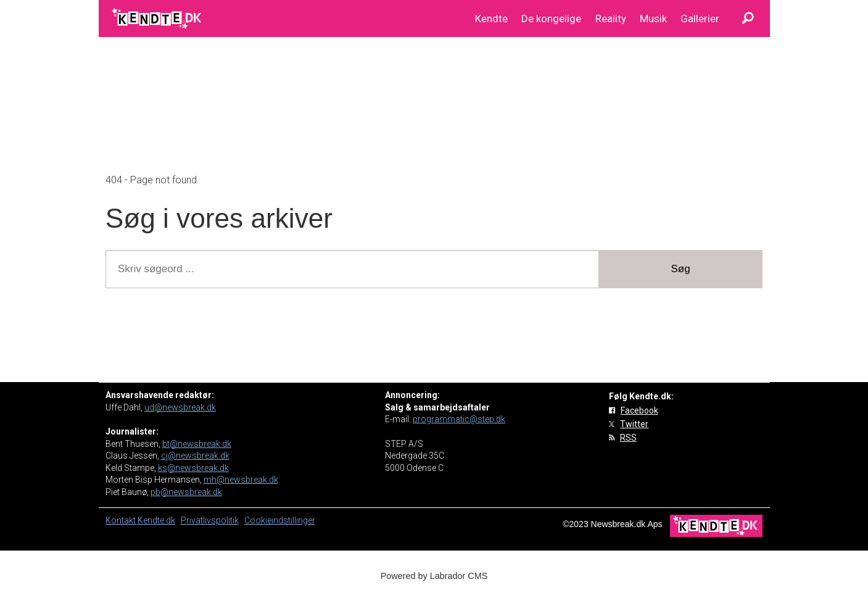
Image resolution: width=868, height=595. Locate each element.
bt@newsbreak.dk (197, 444)
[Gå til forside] (158, 19)
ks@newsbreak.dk (193, 468)
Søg (681, 269)
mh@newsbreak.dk (241, 480)
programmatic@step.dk (459, 419)
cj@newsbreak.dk (195, 456)
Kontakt (122, 520)
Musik (653, 19)
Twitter (634, 424)
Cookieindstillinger (280, 520)
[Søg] (748, 19)
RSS (628, 438)
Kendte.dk (156, 520)
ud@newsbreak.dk (180, 407)
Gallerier (700, 19)
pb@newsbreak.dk (186, 492)
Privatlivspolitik (210, 520)
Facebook (639, 410)
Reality (611, 19)
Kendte (491, 19)
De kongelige (551, 19)
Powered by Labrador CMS (434, 576)
